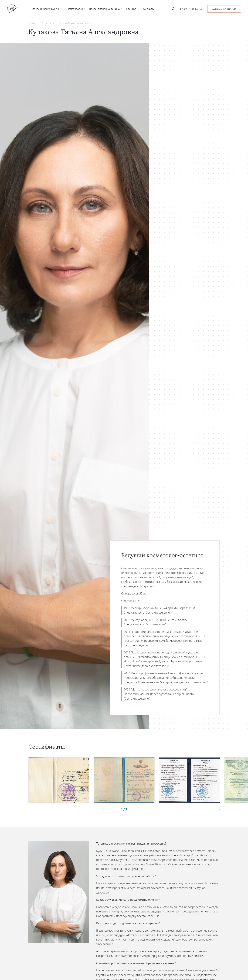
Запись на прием (224, 9)
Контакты (148, 9)
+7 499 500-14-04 (191, 9)
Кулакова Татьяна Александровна (77, 23)
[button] (211, 810)
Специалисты (48, 23)
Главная (32, 23)
